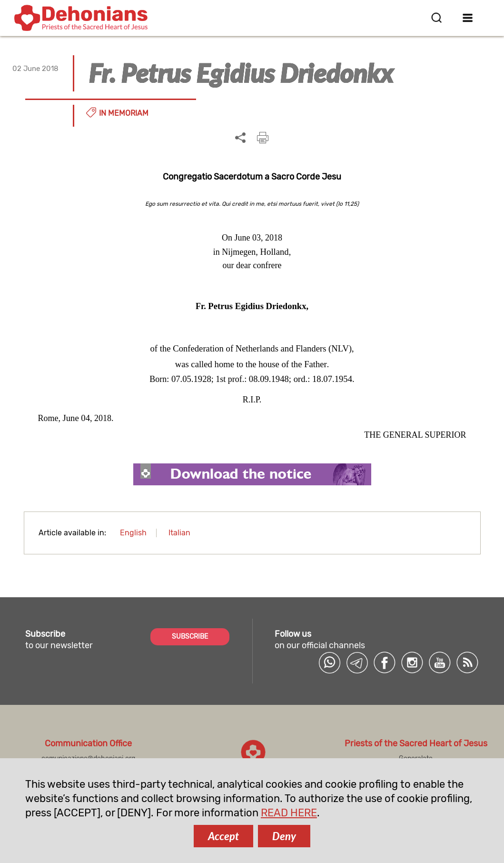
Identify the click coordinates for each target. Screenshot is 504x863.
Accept (223, 836)
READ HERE (289, 813)
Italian (179, 533)
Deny (284, 836)
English (133, 533)
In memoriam (124, 113)
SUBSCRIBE (190, 637)
